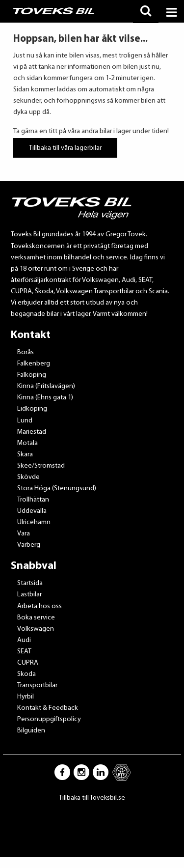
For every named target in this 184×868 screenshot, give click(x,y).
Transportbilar (37, 686)
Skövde (28, 477)
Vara (24, 534)
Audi (24, 640)
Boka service (36, 618)
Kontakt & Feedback (48, 708)
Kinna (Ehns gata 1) (45, 398)
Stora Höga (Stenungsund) (57, 489)
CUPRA (28, 663)
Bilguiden (31, 731)
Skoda (26, 674)
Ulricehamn (34, 522)
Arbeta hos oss (39, 606)
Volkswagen (36, 629)
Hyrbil (26, 697)
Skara (25, 455)
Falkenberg (34, 364)
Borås (26, 352)
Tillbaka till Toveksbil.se (92, 798)
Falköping (32, 375)
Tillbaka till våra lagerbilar (65, 148)
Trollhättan (33, 500)
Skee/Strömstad (41, 466)
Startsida (30, 583)
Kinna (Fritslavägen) (46, 386)
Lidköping (32, 409)
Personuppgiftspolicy (49, 719)
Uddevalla (32, 511)
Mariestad (32, 432)
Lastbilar (29, 595)
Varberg (29, 545)
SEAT (24, 652)
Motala (27, 443)
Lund (25, 421)
